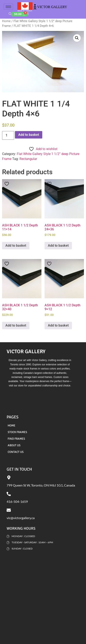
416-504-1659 (17, 501)
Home (6, 21)
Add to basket (29, 135)
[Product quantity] (8, 135)
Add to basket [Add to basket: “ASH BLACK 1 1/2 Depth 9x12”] (58, 325)
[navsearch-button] (10, 14)
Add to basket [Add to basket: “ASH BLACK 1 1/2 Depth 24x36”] (58, 246)
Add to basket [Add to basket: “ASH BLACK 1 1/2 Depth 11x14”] (16, 246)
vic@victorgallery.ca (21, 518)
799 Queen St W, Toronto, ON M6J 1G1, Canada (41, 485)
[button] (77, 38)
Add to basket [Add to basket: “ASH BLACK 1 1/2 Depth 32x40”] (16, 325)
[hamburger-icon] (8, 7)
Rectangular (28, 159)
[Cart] (20, 14)
